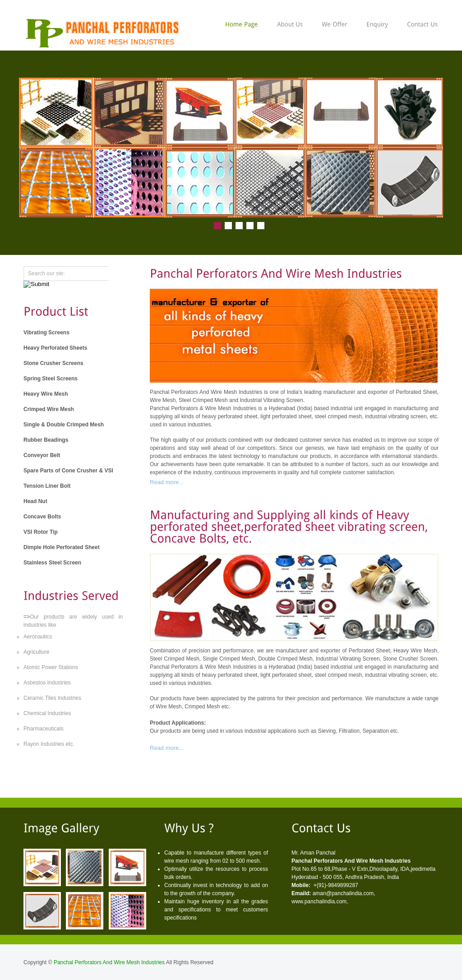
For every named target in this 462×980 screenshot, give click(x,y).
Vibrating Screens (46, 333)
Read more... (167, 482)
